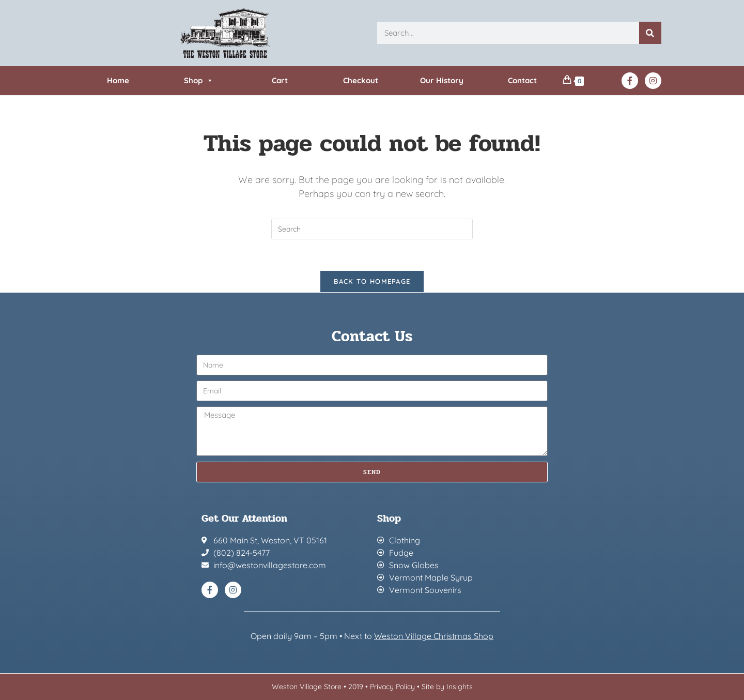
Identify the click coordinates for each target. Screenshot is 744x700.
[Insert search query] (372, 229)
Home (118, 80)
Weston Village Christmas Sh (429, 636)
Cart (280, 80)
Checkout (361, 80)
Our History (442, 80)
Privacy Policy (392, 687)
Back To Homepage (372, 281)
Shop (199, 81)
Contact (522, 80)
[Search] (650, 33)
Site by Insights (447, 687)
